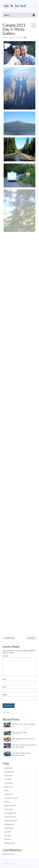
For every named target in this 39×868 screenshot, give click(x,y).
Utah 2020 (8, 836)
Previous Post (9, 638)
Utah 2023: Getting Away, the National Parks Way (21, 754)
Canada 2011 (19, 38)
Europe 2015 (8, 787)
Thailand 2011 (9, 828)
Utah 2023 (8, 839)
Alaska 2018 (8, 768)
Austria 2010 (8, 776)
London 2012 (8, 809)
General (7, 802)
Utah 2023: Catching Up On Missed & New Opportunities (24, 746)
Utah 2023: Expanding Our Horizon (23, 739)
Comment (6, 656)
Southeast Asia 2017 (11, 821)
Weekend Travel (9, 843)
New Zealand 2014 (10, 813)
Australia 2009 (9, 772)
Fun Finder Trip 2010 (11, 798)
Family (6, 791)
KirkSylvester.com (8, 854)
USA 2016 (7, 832)
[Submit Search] (4, 712)
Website (5, 695)
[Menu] (19, 15)
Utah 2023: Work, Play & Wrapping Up (23, 725)
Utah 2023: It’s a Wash (19, 732)
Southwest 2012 (9, 824)
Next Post (31, 638)
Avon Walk (8, 779)
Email (5, 687)
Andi (7, 38)
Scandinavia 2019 (10, 817)
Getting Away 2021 (10, 806)
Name (5, 679)
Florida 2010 (8, 794)
